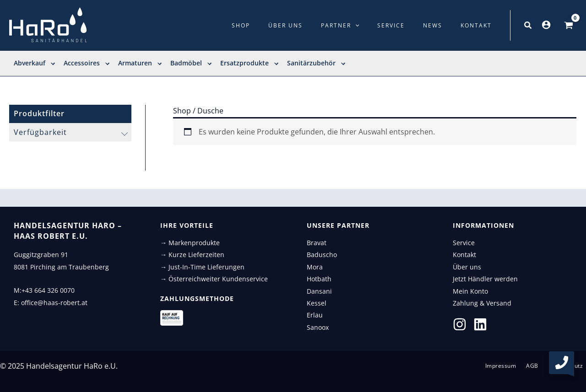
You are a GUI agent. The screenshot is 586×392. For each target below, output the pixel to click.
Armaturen (140, 63)
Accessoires (86, 63)
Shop (278, 25)
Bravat (317, 243)
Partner (364, 26)
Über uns (316, 25)
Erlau (315, 315)
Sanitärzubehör (316, 63)
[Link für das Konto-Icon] (546, 25)
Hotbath (319, 279)
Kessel (317, 303)
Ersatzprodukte (249, 63)
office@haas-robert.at (54, 303)
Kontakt (480, 25)
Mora (315, 267)
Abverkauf (34, 63)
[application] (379, 26)
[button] (528, 26)
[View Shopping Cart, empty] (568, 26)
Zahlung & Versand (482, 303)
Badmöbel (191, 63)
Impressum (509, 366)
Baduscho (322, 255)
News (443, 25)
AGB (537, 366)
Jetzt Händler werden (485, 279)
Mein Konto (470, 291)
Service (408, 25)
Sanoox (318, 327)
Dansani (319, 291)
